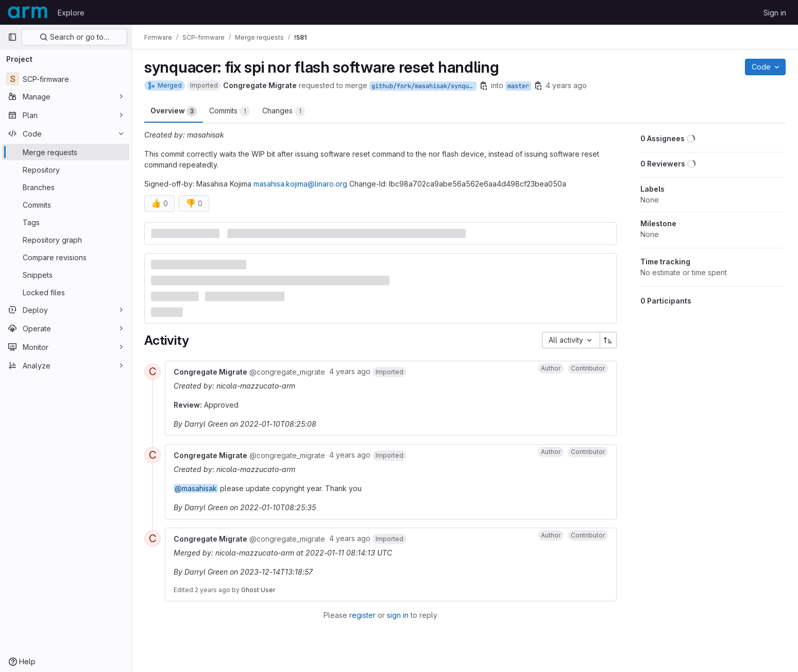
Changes (284, 111)
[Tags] (66, 222)
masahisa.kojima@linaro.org (300, 184)
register (362, 615)
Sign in (775, 13)
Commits (230, 111)
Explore (71, 13)
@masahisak (196, 488)
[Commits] (66, 205)
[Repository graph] (66, 240)
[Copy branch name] (484, 86)
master (518, 86)
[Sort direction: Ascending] (608, 340)
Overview (174, 111)
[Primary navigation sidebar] (12, 37)
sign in (398, 615)
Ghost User (258, 590)
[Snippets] (66, 275)
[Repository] (66, 170)
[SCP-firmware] (66, 79)
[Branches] (66, 187)
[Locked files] (66, 292)
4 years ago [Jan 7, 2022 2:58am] (566, 85)
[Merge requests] (66, 152)
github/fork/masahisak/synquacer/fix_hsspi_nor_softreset (424, 86)
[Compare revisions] (66, 257)
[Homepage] (28, 12)
